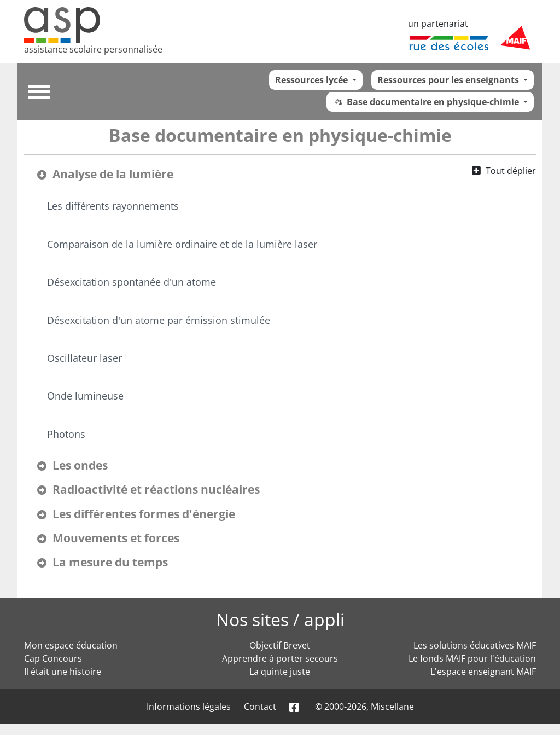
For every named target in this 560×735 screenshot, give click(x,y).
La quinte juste (280, 672)
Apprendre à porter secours (280, 658)
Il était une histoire (63, 672)
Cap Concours (53, 658)
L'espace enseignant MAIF (483, 672)
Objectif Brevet (280, 645)
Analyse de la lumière (113, 174)
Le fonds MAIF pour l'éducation (472, 658)
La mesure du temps (110, 562)
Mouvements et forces (116, 538)
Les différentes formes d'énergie (144, 514)
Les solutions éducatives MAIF (475, 645)
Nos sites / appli (280, 619)
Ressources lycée (313, 80)
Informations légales (189, 707)
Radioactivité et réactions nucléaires (156, 489)
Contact (260, 707)
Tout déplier (511, 171)
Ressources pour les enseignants (449, 80)
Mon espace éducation (71, 645)
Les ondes (80, 465)
